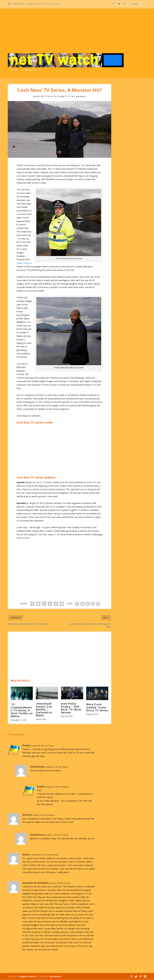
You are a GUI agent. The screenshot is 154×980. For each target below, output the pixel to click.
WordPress (55, 977)
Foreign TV (62, 96)
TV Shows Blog (31, 70)
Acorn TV (52, 96)
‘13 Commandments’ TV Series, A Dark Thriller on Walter (22, 711)
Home (14, 70)
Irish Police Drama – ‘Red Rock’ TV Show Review (71, 708)
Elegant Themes (28, 977)
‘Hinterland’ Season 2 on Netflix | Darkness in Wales (44, 710)
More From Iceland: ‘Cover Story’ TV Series (97, 708)
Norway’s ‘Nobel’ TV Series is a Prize (42, 4)
